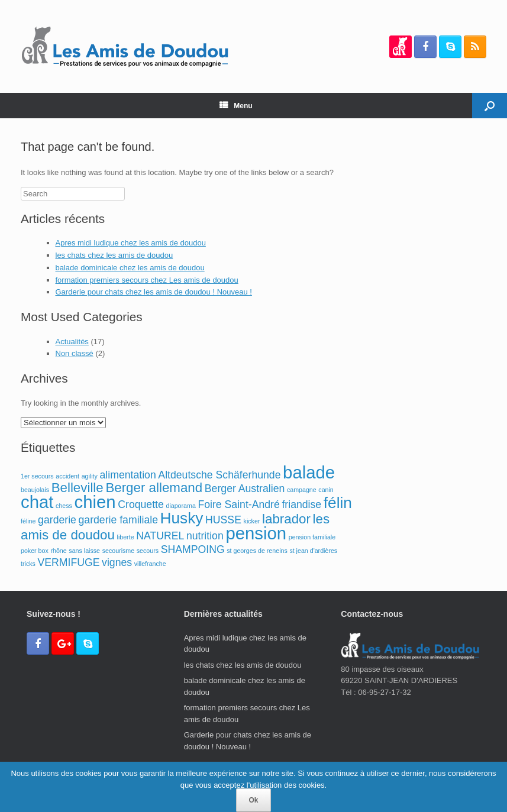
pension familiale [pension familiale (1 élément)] (312, 537)
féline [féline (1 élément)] (28, 521)
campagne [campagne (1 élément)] (302, 490)
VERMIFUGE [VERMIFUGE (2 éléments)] (69, 562)
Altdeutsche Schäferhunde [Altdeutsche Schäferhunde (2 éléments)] (219, 475)
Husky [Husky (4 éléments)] (182, 518)
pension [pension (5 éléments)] (256, 533)
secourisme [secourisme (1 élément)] (118, 551)
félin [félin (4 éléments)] (338, 503)
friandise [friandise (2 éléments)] (301, 504)
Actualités (72, 342)
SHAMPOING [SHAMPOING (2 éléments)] (193, 549)
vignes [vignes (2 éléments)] (117, 562)
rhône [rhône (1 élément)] (58, 551)
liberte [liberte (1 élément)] (126, 537)
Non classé (75, 353)
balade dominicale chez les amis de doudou (130, 268)
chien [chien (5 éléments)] (95, 502)
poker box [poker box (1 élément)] (35, 551)
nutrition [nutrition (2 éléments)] (205, 536)
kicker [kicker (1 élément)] (252, 521)
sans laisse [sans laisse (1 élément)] (84, 551)
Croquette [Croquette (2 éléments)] (141, 504)
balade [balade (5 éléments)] (309, 472)
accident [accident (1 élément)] (67, 476)
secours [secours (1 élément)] (148, 551)
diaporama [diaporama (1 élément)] (180, 506)
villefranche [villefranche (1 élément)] (150, 564)
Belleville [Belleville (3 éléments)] (77, 488)
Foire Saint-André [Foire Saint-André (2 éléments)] (238, 504)
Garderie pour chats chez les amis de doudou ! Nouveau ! (154, 292)
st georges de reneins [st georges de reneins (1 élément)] (257, 551)
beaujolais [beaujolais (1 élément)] (35, 490)
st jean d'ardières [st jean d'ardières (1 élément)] (313, 551)
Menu (236, 106)
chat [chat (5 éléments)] (37, 502)
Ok (253, 800)
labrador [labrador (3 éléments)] (286, 519)
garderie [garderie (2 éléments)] (57, 520)
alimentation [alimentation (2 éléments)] (128, 475)
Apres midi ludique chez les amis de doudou (131, 243)
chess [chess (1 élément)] (64, 506)
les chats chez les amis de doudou (114, 255)
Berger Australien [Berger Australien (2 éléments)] (245, 489)
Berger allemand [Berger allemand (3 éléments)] (154, 488)
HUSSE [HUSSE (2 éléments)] (223, 520)
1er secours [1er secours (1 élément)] (37, 476)
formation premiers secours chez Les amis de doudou (147, 280)
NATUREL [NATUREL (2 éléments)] (160, 536)
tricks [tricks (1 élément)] (28, 564)
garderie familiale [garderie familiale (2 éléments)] (118, 520)
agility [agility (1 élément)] (90, 476)
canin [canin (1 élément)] (326, 490)
